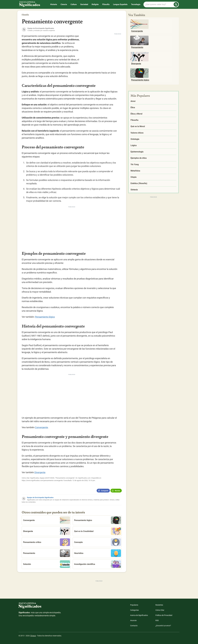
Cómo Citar (160, 610)
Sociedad (84, 4)
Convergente (41, 427)
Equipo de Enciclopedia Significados (40, 498)
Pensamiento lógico (45, 317)
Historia (54, 4)
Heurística (98, 553)
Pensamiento (47, 553)
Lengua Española (120, 4)
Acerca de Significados (139, 615)
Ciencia (64, 4)
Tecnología (136, 4)
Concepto (98, 542)
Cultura (74, 4)
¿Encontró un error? (163, 626)
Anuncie (133, 620)
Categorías (134, 610)
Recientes (159, 605)
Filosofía (106, 4)
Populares (134, 605)
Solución (47, 564)
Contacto (134, 626)
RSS (157, 620)
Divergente (40, 472)
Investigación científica (98, 564)
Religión (95, 4)
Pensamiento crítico (47, 542)
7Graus (33, 636)
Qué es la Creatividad (98, 531)
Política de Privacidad (164, 615)
